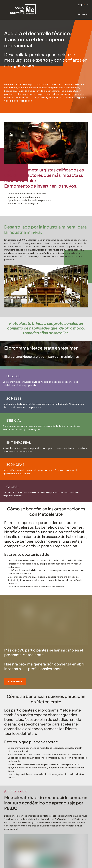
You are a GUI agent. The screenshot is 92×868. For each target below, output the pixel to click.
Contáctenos (11, 679)
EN (79, 5)
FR (88, 5)
